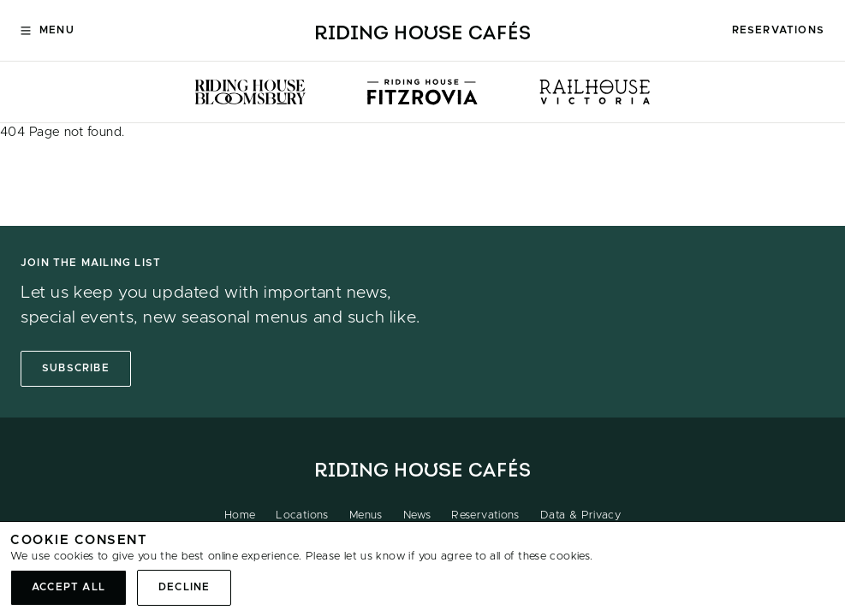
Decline (184, 587)
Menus (366, 515)
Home (240, 515)
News (417, 515)
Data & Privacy (580, 515)
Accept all (68, 587)
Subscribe (76, 368)
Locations (302, 515)
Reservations (778, 30)
